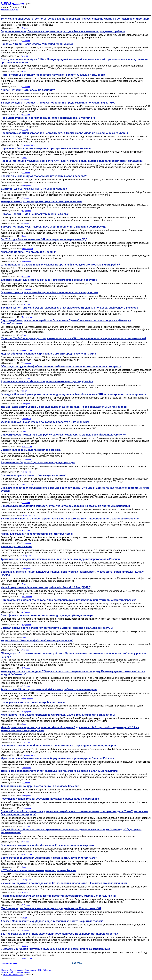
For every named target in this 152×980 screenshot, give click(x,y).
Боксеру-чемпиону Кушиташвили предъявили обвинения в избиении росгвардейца (53, 227)
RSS (40, 970)
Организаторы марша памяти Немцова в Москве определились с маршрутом (49, 292)
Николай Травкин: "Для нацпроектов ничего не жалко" (35, 214)
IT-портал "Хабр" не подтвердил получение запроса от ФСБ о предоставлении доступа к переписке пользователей (73, 338)
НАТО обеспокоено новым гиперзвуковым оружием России (38, 870)
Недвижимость (28, 145)
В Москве (19, 972)
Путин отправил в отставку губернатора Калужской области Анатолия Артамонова (53, 75)
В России (26, 41)
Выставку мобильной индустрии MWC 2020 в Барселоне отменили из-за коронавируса (55, 949)
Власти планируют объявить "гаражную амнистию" (33, 475)
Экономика (27, 419)
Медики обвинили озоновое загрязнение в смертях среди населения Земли (48, 354)
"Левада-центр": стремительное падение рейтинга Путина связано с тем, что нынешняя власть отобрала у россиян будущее (74, 655)
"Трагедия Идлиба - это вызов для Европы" (28, 252)
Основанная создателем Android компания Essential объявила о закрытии (48, 845)
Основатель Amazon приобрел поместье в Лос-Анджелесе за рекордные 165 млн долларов (58, 746)
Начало (5, 970)
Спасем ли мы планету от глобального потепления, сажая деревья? (44, 176)
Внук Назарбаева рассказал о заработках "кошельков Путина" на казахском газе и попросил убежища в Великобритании (66, 322)
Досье (13, 970)
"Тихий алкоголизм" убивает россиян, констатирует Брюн (37, 534)
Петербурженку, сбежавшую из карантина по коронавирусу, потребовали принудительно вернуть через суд (69, 600)
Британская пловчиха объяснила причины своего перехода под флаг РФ (47, 382)
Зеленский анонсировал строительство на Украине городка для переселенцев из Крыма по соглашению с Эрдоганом (75, 19)
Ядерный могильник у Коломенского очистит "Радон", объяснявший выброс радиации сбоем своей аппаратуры (72, 161)
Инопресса (27, 185)
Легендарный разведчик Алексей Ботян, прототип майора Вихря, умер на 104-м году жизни (58, 896)
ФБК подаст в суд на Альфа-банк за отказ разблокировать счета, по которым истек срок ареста (61, 366)
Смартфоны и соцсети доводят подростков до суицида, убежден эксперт (47, 615)
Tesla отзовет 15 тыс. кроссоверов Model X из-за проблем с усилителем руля (49, 689)
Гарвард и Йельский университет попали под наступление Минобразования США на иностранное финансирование (74, 394)
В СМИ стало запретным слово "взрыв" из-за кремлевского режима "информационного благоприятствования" (71, 519)
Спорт (25, 158)
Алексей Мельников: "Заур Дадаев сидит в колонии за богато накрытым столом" (52, 921)
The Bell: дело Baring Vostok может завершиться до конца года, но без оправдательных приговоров (64, 407)
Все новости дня (9, 10)
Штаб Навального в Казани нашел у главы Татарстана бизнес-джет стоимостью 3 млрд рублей (60, 265)
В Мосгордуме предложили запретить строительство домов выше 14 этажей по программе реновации (65, 506)
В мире (25, 28)
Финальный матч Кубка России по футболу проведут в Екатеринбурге (45, 422)
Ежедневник (30, 970)
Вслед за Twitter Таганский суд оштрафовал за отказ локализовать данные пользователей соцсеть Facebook (69, 308)
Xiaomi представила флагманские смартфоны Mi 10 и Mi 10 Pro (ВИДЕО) (46, 587)
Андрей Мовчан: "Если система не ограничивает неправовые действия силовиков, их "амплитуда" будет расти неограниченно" (71, 831)
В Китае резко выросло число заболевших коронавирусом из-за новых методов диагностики (59, 934)
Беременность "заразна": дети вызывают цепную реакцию (38, 463)
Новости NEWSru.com (13, 975)
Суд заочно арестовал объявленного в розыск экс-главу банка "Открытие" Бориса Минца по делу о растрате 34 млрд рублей (75, 489)
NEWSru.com (12, 4)
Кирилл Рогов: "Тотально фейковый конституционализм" (37, 641)
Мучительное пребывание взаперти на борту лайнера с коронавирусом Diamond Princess (57, 758)
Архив (20, 970)
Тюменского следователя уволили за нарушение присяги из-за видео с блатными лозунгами (59, 771)
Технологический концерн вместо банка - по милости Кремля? (40, 786)
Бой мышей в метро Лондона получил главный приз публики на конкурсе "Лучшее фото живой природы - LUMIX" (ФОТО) (72, 573)
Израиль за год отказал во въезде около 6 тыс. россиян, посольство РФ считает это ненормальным (64, 883)
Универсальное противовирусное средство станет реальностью (41, 201)
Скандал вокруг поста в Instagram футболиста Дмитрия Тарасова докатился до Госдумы (57, 628)
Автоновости (27, 249)
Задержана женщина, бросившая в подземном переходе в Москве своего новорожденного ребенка (63, 31)
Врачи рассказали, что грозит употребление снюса (33, 702)
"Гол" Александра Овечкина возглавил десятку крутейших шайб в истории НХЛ (51, 908)
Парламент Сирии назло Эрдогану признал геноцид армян (37, 44)
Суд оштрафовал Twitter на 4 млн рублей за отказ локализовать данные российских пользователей (64, 435)
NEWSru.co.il (7, 972)
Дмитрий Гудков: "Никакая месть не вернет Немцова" (34, 189)
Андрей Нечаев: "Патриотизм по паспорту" (28, 90)
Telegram (47, 970)
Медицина (26, 211)
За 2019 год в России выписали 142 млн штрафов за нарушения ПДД (44, 239)
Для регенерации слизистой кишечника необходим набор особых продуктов (49, 280)
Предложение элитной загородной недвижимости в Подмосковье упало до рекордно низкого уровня (64, 133)
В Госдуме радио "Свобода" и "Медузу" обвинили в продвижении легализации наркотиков (58, 103)
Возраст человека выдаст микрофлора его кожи (31, 450)
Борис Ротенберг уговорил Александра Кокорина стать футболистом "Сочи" (49, 858)
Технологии (27, 317)
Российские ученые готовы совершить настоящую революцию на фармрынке (50, 799)
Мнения (25, 99)
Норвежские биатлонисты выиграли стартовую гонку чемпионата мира (46, 148)
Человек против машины (16, 546)
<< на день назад (10, 963)
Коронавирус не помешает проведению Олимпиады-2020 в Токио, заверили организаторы (58, 715)
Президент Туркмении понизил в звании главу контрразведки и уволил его (48, 118)
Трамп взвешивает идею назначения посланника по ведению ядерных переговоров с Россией (60, 559)
